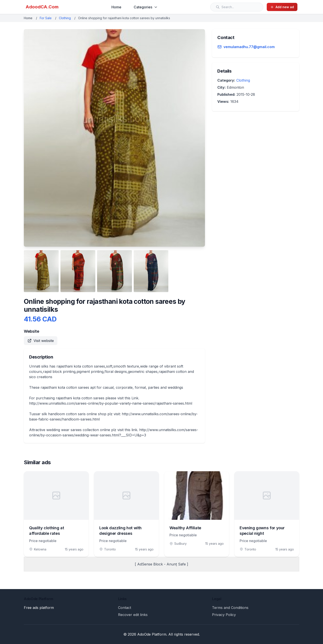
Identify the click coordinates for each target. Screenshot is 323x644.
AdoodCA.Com (42, 7)
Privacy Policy (224, 615)
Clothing (65, 18)
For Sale (46, 18)
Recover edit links (133, 615)
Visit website (41, 341)
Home (116, 7)
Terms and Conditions (230, 608)
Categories (146, 7)
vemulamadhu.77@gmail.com (249, 47)
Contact (125, 608)
